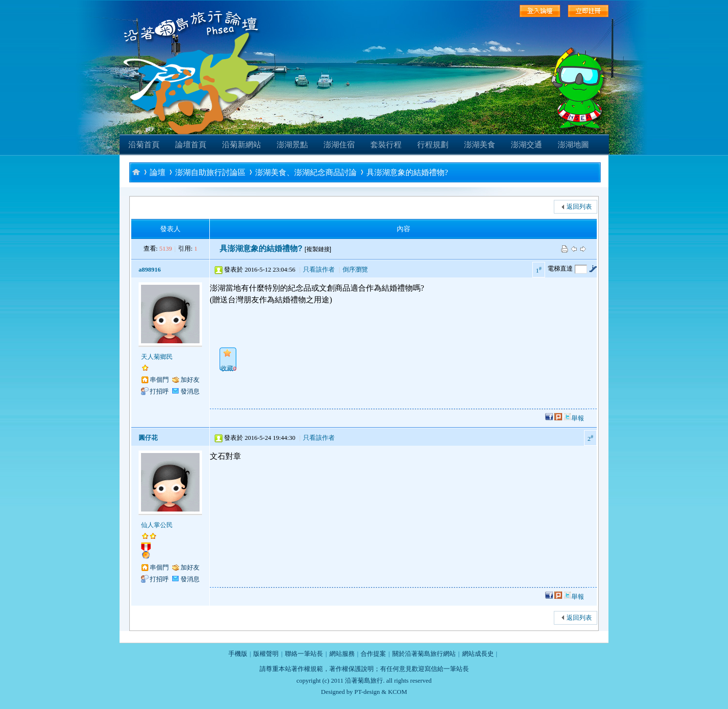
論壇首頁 (191, 145)
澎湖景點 (292, 145)
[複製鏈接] (318, 249)
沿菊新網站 (242, 145)
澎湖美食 (480, 145)
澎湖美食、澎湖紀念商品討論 (306, 172)
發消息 (190, 391)
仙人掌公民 (157, 525)
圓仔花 (148, 438)
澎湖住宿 (339, 145)
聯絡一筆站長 (304, 654)
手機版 (238, 654)
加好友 (190, 380)
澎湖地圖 (573, 145)
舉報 (578, 418)
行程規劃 (433, 145)
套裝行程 (386, 145)
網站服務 (342, 654)
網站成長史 (478, 654)
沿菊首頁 (144, 145)
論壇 (158, 172)
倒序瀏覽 (355, 269)
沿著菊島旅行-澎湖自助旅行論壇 (136, 172)
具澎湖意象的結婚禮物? (407, 172)
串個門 (159, 380)
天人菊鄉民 (157, 357)
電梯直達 (560, 268)
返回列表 (579, 207)
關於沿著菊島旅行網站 (424, 654)
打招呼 (159, 391)
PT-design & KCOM (381, 692)
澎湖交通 (526, 145)
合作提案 (373, 654)
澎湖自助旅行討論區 (210, 172)
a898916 (150, 269)
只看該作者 (319, 269)
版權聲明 (266, 654)
